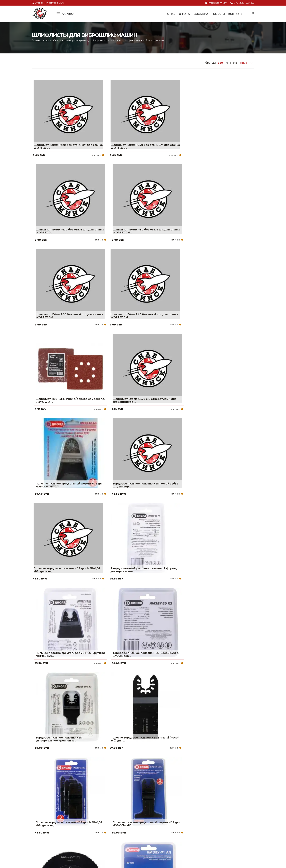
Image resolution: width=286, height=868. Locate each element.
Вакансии (121, 844)
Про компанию (125, 814)
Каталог (50, 40)
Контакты (236, 14)
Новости (218, 14)
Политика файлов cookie (47, 839)
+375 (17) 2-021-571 (204, 820)
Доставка (201, 14)
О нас (171, 14)
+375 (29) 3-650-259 (244, 3)
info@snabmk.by (217, 3)
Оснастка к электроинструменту (78, 40)
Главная (37, 40)
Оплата (184, 14)
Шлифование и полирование (118, 40)
